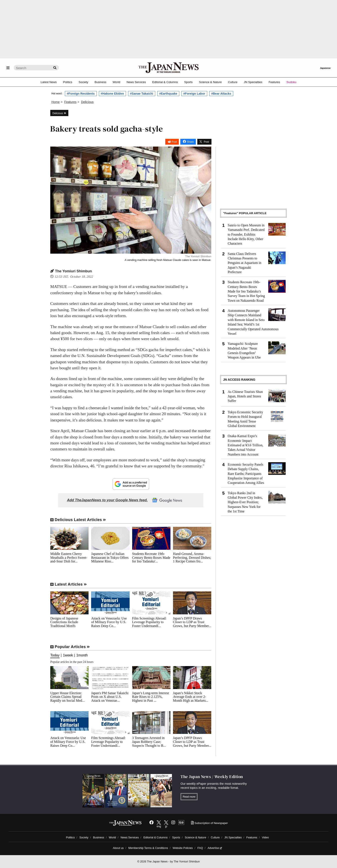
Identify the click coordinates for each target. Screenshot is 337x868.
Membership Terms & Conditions (148, 848)
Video (265, 837)
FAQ (200, 848)
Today (55, 655)
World (116, 82)
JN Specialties (253, 82)
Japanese (325, 68)
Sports (188, 82)
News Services (136, 82)
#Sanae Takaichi (142, 94)
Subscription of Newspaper (209, 823)
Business (100, 82)
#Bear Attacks (221, 94)
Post (174, 142)
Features (274, 82)
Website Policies (183, 848)
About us (118, 848)
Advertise (215, 848)
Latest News (49, 82)
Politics (68, 82)
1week (68, 655)
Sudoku (291, 82)
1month (82, 655)
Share (190, 142)
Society (83, 82)
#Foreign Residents (81, 94)
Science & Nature (210, 82)
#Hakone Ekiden (112, 94)
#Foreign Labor (194, 94)
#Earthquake (168, 94)
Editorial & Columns (165, 82)
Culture (233, 82)
